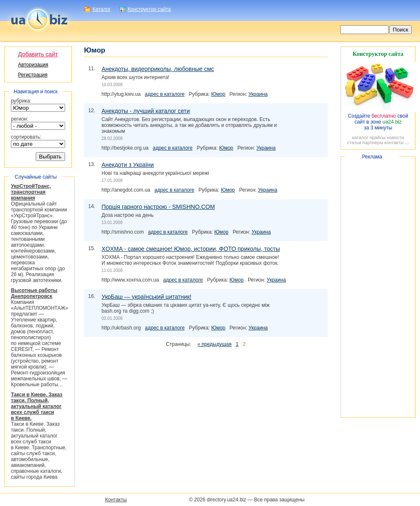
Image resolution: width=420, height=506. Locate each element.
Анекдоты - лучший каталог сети (146, 111)
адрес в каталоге (165, 94)
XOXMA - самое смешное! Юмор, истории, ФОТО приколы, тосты (191, 249)
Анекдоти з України (128, 165)
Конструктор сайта (149, 9)
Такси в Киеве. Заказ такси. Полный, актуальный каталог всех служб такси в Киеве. (37, 406)
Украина (258, 94)
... (407, 142)
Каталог (102, 9)
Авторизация (33, 65)
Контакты (116, 500)
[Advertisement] (378, 287)
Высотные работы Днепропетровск (34, 293)
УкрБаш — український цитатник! (147, 297)
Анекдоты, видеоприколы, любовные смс (158, 69)
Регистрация (33, 75)
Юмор (218, 94)
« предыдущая (214, 344)
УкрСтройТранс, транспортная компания (31, 192)
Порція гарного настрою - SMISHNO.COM (158, 207)
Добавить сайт (38, 54)
